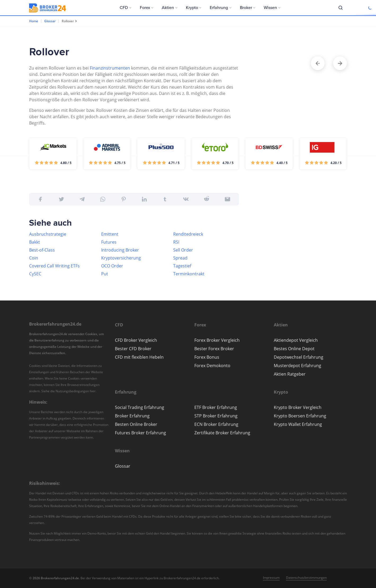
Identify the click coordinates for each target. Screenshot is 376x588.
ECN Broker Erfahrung (216, 424)
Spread (180, 258)
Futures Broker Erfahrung (140, 433)
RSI (176, 242)
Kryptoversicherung (121, 258)
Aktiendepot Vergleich (296, 340)
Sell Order (183, 250)
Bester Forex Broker (214, 349)
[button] (126, 8)
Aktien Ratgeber (290, 374)
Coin (34, 258)
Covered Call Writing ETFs (54, 266)
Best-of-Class (42, 250)
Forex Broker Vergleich (217, 340)
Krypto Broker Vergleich (298, 407)
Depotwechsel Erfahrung (299, 357)
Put (105, 274)
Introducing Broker (120, 250)
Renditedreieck (188, 234)
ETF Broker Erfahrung (216, 407)
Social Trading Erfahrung (140, 407)
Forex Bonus (207, 357)
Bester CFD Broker (133, 349)
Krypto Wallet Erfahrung (298, 424)
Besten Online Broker (136, 424)
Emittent (110, 234)
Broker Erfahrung (132, 416)
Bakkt (35, 242)
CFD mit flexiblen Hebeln (139, 357)
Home (34, 21)
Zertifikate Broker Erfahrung (222, 433)
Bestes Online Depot (294, 349)
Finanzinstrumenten (110, 68)
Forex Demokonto (212, 366)
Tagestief (182, 266)
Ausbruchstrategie (48, 234)
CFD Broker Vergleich (136, 340)
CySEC (35, 274)
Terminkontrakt (189, 274)
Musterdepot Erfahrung (297, 366)
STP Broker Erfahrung (216, 416)
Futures (109, 242)
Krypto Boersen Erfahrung (300, 416)
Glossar (50, 21)
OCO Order (112, 266)
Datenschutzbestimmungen (306, 578)
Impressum (271, 578)
